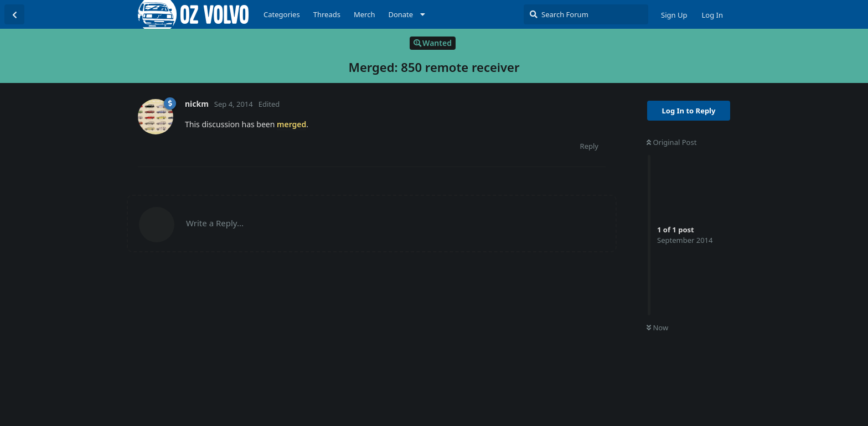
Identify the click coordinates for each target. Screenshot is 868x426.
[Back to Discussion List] (14, 14)
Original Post (671, 142)
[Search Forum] (586, 14)
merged (291, 124)
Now (657, 328)
